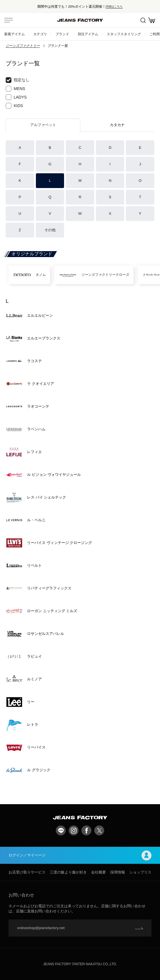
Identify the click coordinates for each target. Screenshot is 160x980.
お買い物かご (152, 20)
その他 (50, 230)
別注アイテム (88, 34)
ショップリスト (142, 872)
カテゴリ (40, 34)
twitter (99, 830)
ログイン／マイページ (80, 855)
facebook (86, 830)
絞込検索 (143, 20)
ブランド (62, 34)
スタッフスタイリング (124, 34)
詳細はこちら (114, 6)
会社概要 (99, 872)
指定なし (18, 80)
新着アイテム (15, 34)
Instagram (74, 830)
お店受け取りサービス (27, 872)
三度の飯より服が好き (68, 872)
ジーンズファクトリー (23, 46)
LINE (61, 830)
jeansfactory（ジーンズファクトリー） (80, 20)
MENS (15, 89)
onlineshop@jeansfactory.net (41, 928)
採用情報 (118, 872)
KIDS (14, 106)
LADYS (16, 97)
